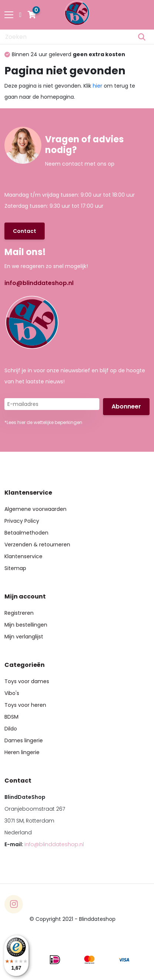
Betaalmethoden (26, 533)
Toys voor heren (25, 705)
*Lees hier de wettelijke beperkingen (43, 422)
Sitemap (15, 568)
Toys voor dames (27, 681)
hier (97, 86)
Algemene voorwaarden (35, 509)
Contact (25, 231)
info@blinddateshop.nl (39, 283)
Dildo (11, 729)
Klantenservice (23, 556)
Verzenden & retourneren (37, 545)
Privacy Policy (22, 521)
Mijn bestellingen (26, 625)
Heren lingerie (22, 752)
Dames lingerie (24, 740)
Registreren (19, 613)
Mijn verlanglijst (24, 637)
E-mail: (44, 844)
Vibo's (12, 693)
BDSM (11, 717)
